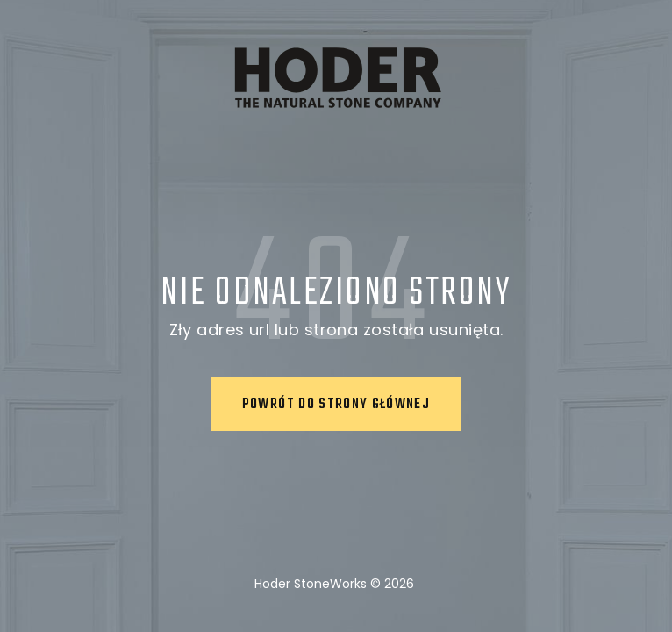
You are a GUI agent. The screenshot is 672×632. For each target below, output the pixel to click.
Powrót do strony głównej (336, 405)
